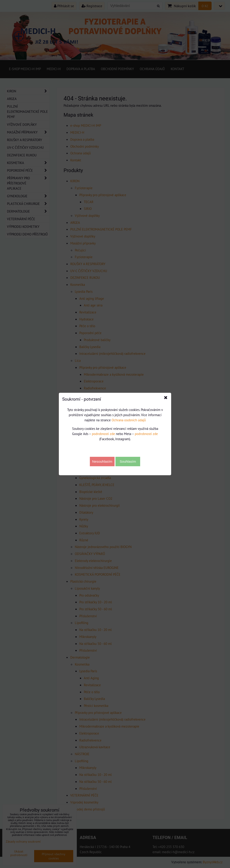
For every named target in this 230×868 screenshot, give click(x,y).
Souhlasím (128, 461)
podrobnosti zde (103, 434)
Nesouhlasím (102, 461)
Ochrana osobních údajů (129, 420)
